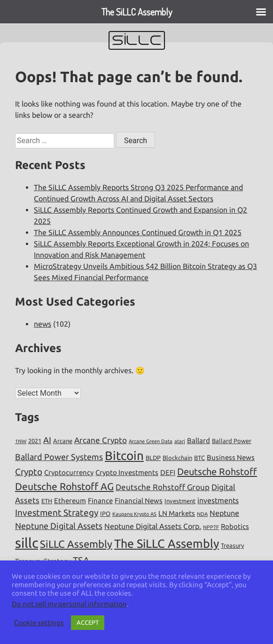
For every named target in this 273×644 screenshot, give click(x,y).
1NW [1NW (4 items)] (21, 441)
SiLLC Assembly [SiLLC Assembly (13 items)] (76, 544)
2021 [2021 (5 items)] (35, 441)
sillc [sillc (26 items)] (27, 543)
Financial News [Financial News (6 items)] (139, 501)
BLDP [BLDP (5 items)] (153, 458)
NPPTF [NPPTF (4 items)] (211, 527)
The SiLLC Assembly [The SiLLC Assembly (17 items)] (167, 544)
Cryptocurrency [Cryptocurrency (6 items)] (69, 472)
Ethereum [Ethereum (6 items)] (70, 501)
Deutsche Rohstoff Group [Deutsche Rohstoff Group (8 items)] (163, 487)
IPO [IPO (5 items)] (105, 514)
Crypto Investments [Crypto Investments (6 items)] (127, 472)
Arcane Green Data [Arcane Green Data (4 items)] (151, 441)
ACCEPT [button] (88, 622)
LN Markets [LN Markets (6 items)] (177, 513)
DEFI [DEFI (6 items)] (168, 472)
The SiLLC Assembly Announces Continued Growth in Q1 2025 (138, 232)
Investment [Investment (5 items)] (180, 501)
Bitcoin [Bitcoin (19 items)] (124, 456)
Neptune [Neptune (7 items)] (224, 513)
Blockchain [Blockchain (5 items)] (177, 458)
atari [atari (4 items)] (180, 441)
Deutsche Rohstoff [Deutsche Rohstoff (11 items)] (217, 471)
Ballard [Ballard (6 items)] (199, 441)
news (43, 324)
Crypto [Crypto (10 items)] (29, 472)
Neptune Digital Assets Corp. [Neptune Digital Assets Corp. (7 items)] (153, 526)
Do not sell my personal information (69, 604)
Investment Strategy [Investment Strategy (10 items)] (57, 513)
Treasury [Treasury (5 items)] (232, 545)
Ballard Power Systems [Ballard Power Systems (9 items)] (59, 457)
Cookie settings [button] (39, 623)
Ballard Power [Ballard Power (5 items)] (232, 441)
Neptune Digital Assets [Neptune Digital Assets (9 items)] (59, 526)
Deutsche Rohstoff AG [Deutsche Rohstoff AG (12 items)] (64, 486)
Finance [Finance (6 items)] (100, 501)
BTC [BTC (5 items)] (199, 458)
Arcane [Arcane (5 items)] (63, 441)
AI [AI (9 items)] (47, 440)
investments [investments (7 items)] (218, 500)
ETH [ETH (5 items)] (47, 501)
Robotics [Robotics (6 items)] (235, 526)
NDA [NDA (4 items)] (202, 514)
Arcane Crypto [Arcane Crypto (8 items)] (101, 440)
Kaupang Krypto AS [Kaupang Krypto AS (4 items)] (134, 514)
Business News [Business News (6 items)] (231, 457)
